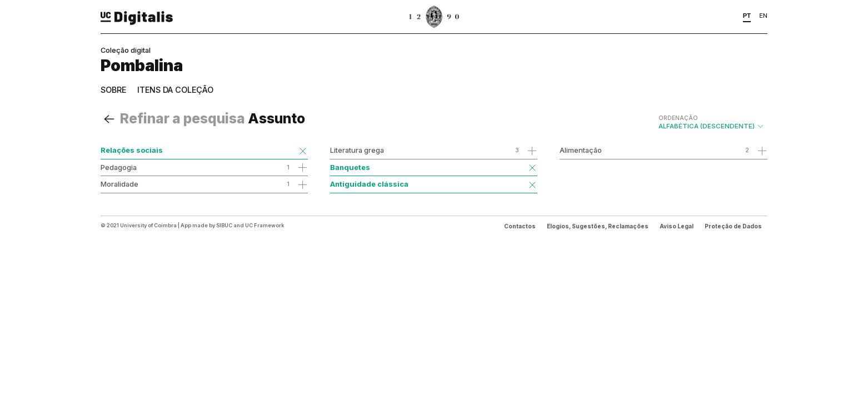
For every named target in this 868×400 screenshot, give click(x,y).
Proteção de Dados (733, 226)
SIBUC (224, 225)
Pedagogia (119, 167)
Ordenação (678, 118)
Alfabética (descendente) (712, 122)
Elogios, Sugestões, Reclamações (598, 226)
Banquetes (350, 167)
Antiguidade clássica (369, 184)
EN (763, 16)
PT (747, 16)
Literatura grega (357, 150)
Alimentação (581, 150)
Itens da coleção (175, 90)
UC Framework (265, 225)
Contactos (520, 226)
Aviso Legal (677, 226)
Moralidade (119, 184)
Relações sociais (132, 150)
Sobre (113, 90)
